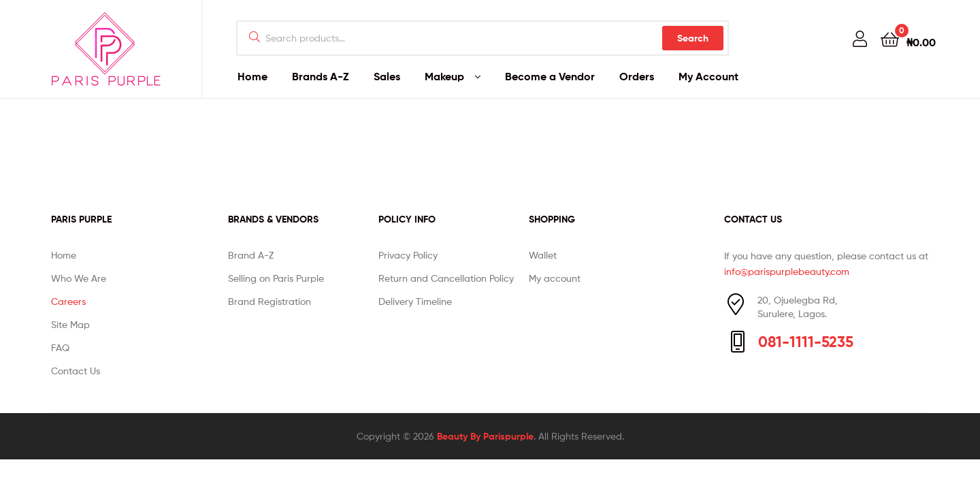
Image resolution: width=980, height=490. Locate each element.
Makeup (444, 76)
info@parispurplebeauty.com (787, 271)
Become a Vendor (550, 76)
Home (252, 76)
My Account (708, 76)
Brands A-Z (321, 76)
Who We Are (79, 278)
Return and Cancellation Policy (446, 278)
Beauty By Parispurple (485, 436)
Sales (387, 76)
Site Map (70, 324)
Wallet (543, 255)
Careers (68, 301)
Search (693, 38)
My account (555, 278)
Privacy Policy (408, 255)
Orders (637, 76)
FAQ (60, 347)
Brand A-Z (251, 255)
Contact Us (76, 371)
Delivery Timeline (415, 301)
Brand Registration (269, 301)
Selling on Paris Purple (276, 278)
